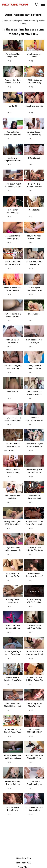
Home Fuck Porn (23, 858)
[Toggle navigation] (43, 4)
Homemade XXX (23, 863)
